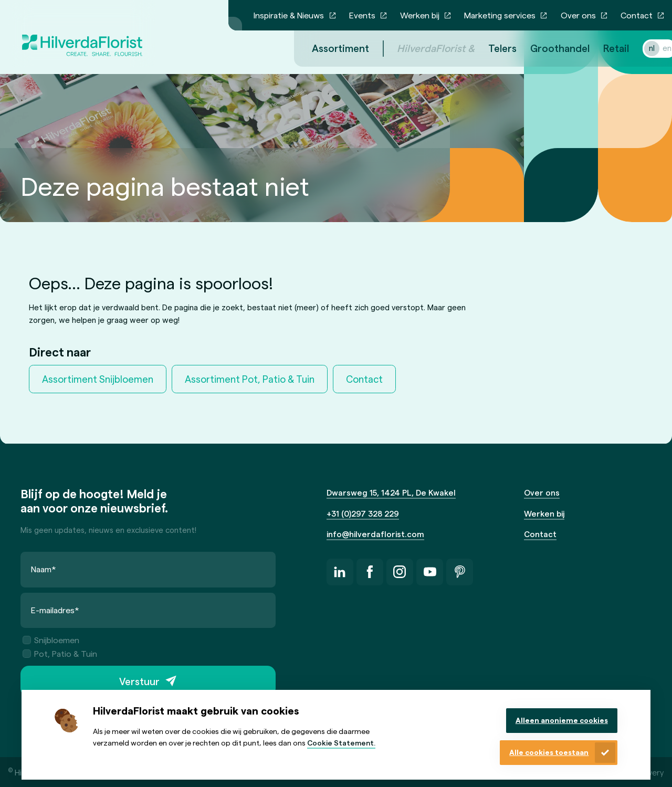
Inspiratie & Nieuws (289, 15)
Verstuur (139, 681)
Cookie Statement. (341, 743)
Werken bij (420, 15)
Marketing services (500, 15)
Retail (603, 48)
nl (639, 48)
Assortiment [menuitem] (328, 48)
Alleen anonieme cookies (562, 720)
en (654, 48)
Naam (44, 569)
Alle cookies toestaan (549, 752)
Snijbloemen (51, 640)
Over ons (578, 15)
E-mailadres (55, 610)
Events (362, 15)
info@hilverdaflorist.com (375, 534)
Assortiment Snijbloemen (98, 379)
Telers (490, 48)
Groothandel (547, 48)
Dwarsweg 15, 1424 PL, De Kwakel (391, 492)
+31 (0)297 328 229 (363, 513)
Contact (637, 15)
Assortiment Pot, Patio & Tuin (250, 379)
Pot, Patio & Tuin (60, 653)
